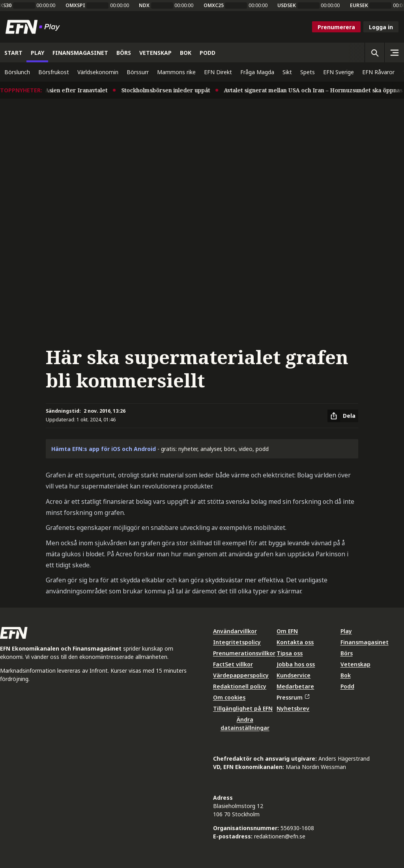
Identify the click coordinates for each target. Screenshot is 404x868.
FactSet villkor (233, 664)
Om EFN (287, 631)
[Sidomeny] (394, 52)
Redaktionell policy (240, 686)
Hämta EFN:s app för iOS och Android (104, 449)
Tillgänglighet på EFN (243, 708)
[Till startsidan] (34, 27)
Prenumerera (336, 27)
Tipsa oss (290, 653)
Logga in (381, 27)
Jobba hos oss (296, 664)
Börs (347, 653)
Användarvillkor (235, 631)
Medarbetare (295, 686)
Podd (347, 686)
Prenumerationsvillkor (244, 653)
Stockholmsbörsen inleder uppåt (170, 90)
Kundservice (294, 675)
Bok (346, 675)
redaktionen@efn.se (280, 836)
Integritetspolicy (237, 642)
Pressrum (293, 697)
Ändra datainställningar (245, 724)
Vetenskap (355, 664)
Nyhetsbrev (293, 708)
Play (346, 631)
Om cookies (229, 697)
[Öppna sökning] (374, 52)
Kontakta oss (295, 642)
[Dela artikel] (343, 416)
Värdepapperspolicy (241, 675)
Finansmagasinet (365, 642)
